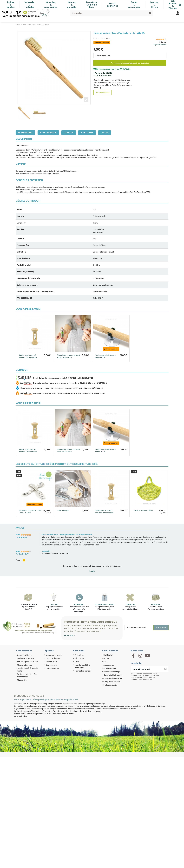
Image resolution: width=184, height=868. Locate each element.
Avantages (79, 604)
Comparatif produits (112, 682)
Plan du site (22, 680)
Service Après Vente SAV (28, 662)
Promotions (79, 655)
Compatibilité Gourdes (113, 675)
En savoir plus (25, 133)
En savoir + (70, 635)
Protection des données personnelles (27, 675)
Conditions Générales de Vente (27, 669)
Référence (97, 39)
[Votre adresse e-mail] (147, 669)
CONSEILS (108, 655)
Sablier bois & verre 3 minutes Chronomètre (28, 356)
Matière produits (110, 668)
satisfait (46, 551)
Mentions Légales (24, 665)
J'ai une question (103, 93)
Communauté (52, 665)
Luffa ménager (63, 510)
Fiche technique (48, 133)
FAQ (105, 662)
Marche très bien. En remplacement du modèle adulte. (67, 535)
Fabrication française (84, 671)
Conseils (54, 604)
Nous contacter (52, 668)
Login (92, 571)
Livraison (69, 133)
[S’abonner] (165, 669)
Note (18, 535)
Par (21, 537)
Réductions (79, 658)
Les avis (105, 133)
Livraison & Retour (25, 655)
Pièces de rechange (112, 672)
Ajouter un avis (160, 44)
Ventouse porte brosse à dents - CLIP (105, 356)
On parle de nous (53, 658)
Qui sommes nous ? (54, 655)
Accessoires (87, 133)
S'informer (156, 604)
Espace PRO (51, 662)
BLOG (106, 658)
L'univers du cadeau (105, 604)
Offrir (77, 662)
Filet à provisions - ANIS (143, 510)
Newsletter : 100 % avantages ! (82, 666)
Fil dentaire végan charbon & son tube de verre (69, 356)
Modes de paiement (25, 658)
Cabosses (130, 604)
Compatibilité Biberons (113, 678)
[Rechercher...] (150, 13)
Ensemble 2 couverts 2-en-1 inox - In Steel (30, 511)
